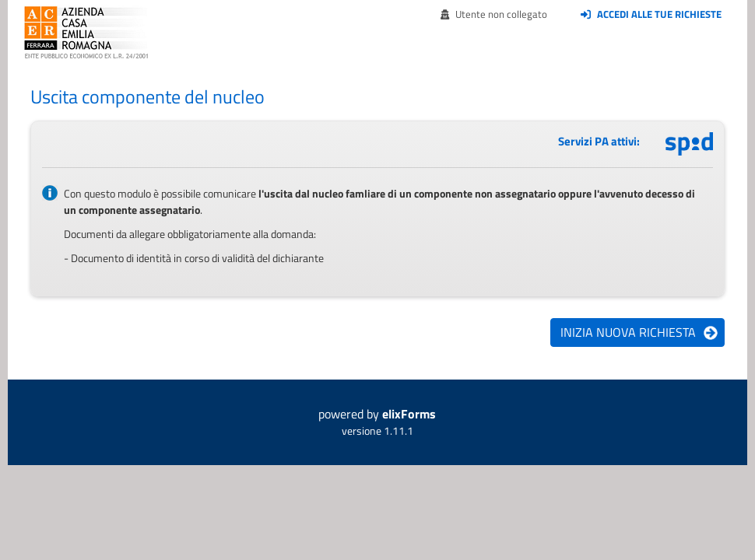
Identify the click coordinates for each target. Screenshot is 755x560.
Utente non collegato (494, 14)
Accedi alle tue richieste (651, 14)
